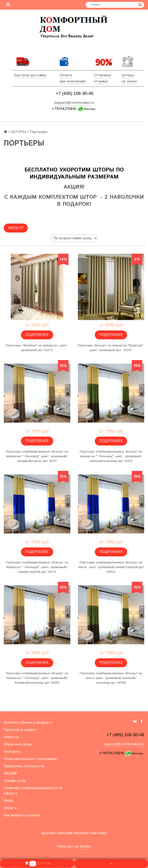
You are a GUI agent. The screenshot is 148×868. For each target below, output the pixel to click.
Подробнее (37, 335)
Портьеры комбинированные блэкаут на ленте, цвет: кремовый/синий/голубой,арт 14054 (111, 567)
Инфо (9, 801)
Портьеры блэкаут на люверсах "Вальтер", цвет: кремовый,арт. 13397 (111, 348)
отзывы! (101, 81)
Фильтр (16, 228)
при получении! (73, 81)
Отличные (103, 75)
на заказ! (129, 81)
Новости (11, 737)
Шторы (128, 75)
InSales (85, 847)
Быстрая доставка (30, 75)
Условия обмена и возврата (28, 723)
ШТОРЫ (19, 132)
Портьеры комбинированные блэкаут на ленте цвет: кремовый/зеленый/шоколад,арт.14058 (111, 678)
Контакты (12, 752)
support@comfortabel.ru (74, 103)
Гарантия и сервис (20, 730)
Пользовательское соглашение (30, 759)
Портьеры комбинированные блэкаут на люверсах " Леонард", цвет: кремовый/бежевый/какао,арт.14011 (37, 456)
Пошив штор (15, 781)
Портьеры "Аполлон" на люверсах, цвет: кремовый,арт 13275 (37, 348)
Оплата (66, 75)
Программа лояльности (24, 766)
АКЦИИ (10, 773)
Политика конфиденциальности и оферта (33, 791)
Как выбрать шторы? (22, 815)
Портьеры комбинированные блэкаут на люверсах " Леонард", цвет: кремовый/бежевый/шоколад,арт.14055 (37, 678)
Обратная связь (18, 744)
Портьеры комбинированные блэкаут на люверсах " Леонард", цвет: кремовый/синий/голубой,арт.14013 (37, 567)
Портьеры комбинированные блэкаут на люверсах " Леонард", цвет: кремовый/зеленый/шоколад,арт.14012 (111, 456)
